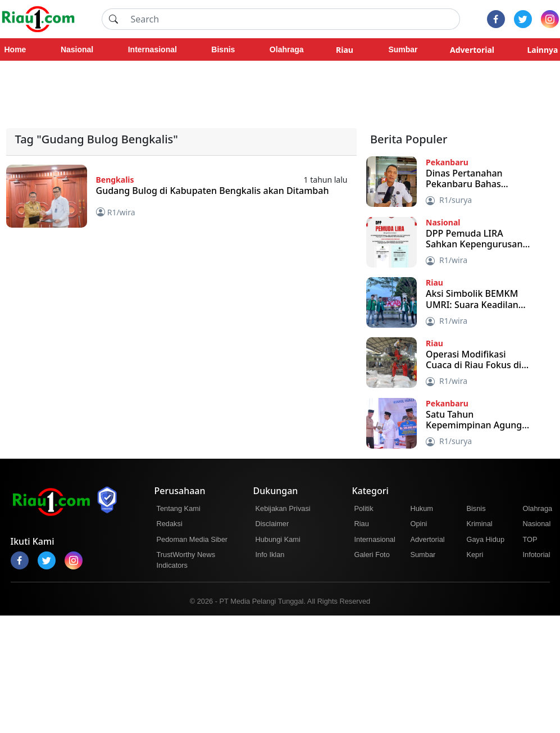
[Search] (292, 19)
